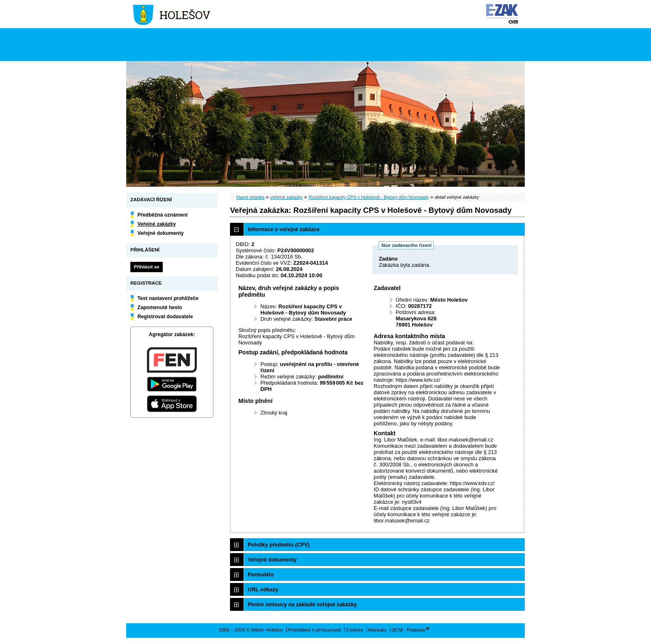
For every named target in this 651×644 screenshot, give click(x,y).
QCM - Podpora (408, 630)
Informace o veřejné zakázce (284, 229)
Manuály (377, 630)
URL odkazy (263, 589)
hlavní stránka (250, 197)
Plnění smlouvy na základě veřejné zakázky (302, 604)
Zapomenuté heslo (160, 307)
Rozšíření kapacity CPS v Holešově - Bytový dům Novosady (369, 197)
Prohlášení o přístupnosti (314, 630)
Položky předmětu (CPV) (279, 545)
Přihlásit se (147, 267)
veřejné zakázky (286, 197)
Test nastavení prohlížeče (168, 298)
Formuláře (261, 574)
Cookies (355, 630)
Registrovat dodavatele (165, 317)
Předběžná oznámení (163, 215)
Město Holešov (172, 14)
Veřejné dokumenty (160, 233)
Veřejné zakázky (157, 224)
